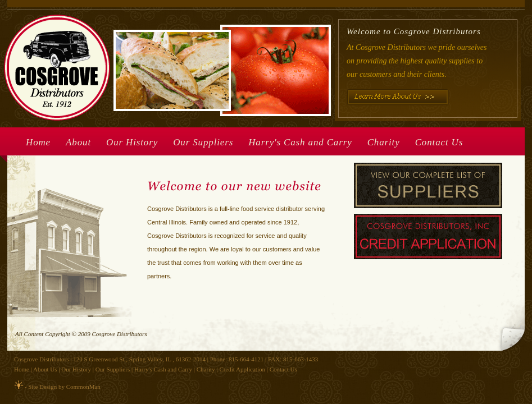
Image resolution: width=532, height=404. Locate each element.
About (78, 142)
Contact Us (439, 142)
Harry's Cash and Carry (300, 142)
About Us (45, 369)
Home (38, 142)
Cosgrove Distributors (41, 359)
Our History (132, 142)
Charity (384, 142)
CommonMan (83, 387)
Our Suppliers (203, 142)
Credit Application (242, 369)
